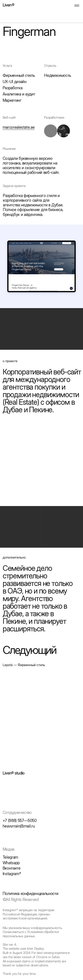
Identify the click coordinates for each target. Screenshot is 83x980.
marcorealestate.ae (19, 127)
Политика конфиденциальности (31, 894)
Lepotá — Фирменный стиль (24, 665)
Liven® (8, 5)
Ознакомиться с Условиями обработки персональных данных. (31, 934)
